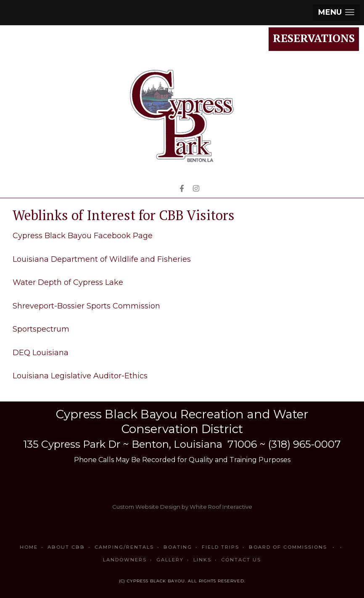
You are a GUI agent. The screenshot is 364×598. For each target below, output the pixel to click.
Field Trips (220, 547)
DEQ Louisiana (41, 353)
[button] (336, 12)
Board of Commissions (293, 547)
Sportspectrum (41, 329)
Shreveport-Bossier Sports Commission (86, 306)
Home (29, 547)
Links (202, 560)
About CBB (66, 547)
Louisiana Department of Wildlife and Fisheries (102, 259)
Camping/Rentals (124, 547)
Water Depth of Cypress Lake (68, 282)
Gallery (170, 560)
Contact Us (241, 560)
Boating (178, 547)
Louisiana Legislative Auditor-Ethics (80, 376)
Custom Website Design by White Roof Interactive (182, 507)
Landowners (125, 560)
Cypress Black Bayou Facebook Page (83, 236)
